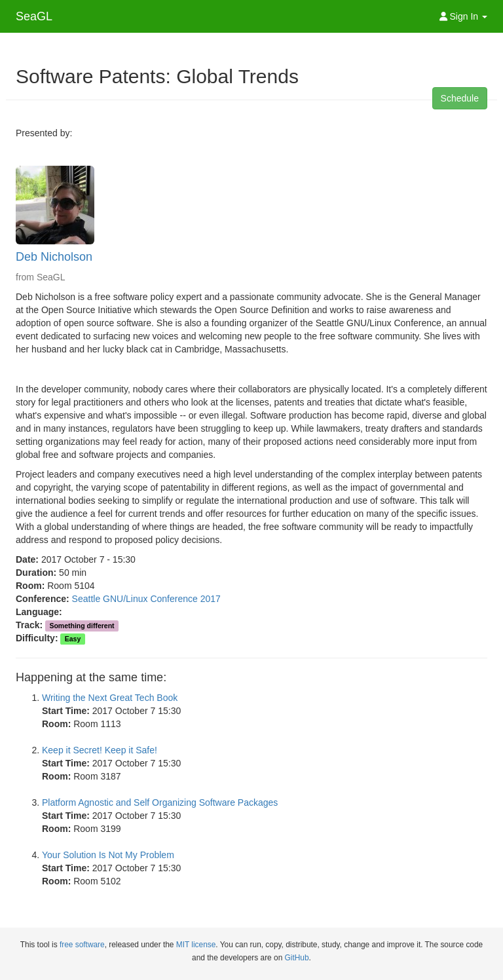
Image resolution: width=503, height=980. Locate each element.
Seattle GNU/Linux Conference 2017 (146, 599)
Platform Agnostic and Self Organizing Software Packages (160, 802)
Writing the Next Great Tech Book (110, 698)
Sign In (463, 16)
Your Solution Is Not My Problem (108, 855)
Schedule (460, 98)
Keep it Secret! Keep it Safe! (100, 750)
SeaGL (34, 16)
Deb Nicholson (54, 257)
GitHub (297, 958)
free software (82, 945)
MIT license (196, 945)
